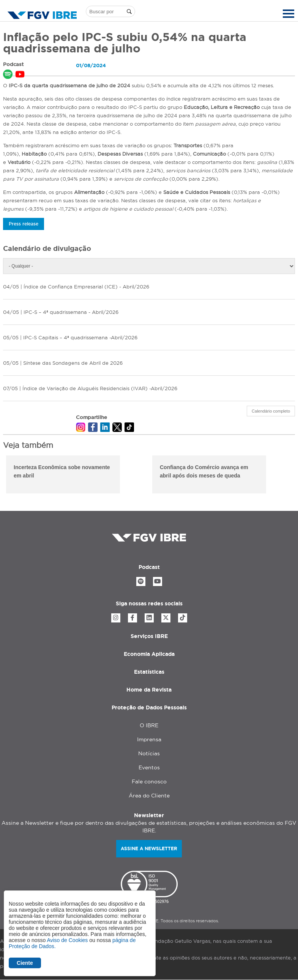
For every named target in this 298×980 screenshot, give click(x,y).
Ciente (25, 963)
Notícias (149, 753)
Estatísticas (149, 672)
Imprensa (149, 739)
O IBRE (149, 725)
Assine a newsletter (149, 848)
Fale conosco (149, 781)
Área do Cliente (149, 796)
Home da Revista (149, 690)
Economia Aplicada (149, 654)
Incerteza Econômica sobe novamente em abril (62, 471)
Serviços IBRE (149, 636)
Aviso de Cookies (67, 940)
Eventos (149, 767)
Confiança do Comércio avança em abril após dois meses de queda (204, 471)
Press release (24, 224)
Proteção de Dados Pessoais (149, 707)
